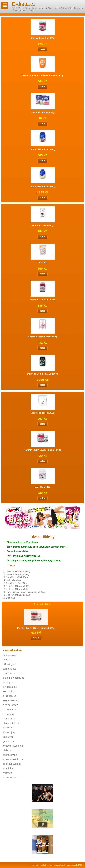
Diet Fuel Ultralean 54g (17, 589)
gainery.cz (8, 741)
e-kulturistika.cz (12, 700)
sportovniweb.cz (12, 764)
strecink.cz (9, 768)
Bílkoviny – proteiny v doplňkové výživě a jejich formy (34, 560)
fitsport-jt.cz (9, 732)
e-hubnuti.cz (10, 687)
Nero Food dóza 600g (16, 583)
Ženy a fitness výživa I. (18, 551)
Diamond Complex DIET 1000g (43, 374)
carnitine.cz (9, 669)
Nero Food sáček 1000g (17, 577)
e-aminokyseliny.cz (13, 678)
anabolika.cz (10, 655)
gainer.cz (8, 737)
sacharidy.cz (10, 755)
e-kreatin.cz (9, 696)
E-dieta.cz (24, 4)
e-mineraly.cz (10, 705)
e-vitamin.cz (10, 719)
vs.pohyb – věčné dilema (22, 542)
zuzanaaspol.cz (12, 777)
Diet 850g (11, 598)
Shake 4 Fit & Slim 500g (18, 574)
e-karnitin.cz (10, 691)
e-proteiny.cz (10, 714)
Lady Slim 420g (13, 580)
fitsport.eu (8, 728)
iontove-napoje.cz (13, 746)
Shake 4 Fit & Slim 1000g (18, 571)
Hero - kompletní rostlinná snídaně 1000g (26, 592)
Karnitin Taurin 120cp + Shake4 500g (43, 450)
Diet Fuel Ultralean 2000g (18, 586)
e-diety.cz (8, 682)
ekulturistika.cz (11, 723)
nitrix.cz (7, 750)
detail (19, 638)
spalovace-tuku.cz (13, 759)
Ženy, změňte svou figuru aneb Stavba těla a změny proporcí (37, 547)
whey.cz (7, 773)
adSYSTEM (78, 865)
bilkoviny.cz (9, 664)
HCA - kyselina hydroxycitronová (23, 556)
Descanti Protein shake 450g (43, 337)
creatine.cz (9, 673)
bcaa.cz (7, 660)
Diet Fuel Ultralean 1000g (18, 595)
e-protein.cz (9, 709)
